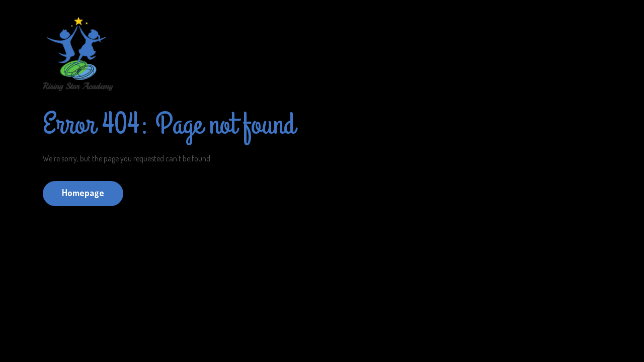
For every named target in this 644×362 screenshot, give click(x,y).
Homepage (83, 193)
